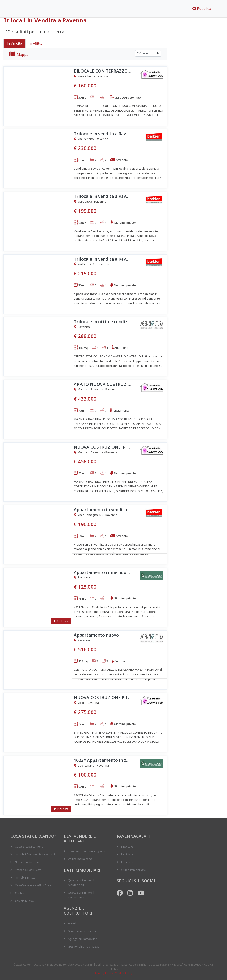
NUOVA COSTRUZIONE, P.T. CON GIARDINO (103, 447)
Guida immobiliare (134, 870)
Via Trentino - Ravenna (91, 139)
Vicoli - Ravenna (86, 703)
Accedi (72, 923)
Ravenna (82, 327)
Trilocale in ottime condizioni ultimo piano (103, 322)
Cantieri (20, 893)
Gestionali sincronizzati (84, 946)
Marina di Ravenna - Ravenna (96, 390)
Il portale (127, 846)
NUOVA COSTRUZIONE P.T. (101, 698)
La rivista (127, 854)
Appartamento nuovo (96, 635)
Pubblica (202, 8)
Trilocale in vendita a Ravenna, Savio (103, 134)
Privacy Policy (104, 973)
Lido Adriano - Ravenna (91, 766)
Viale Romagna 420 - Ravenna (96, 515)
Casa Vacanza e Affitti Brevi (33, 885)
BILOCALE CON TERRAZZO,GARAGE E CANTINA (103, 71)
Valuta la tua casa (80, 859)
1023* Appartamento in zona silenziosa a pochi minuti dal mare (103, 760)
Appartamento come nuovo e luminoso (103, 573)
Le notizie (128, 862)
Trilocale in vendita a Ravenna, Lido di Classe (103, 259)
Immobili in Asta (25, 877)
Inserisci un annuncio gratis (86, 851)
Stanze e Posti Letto (28, 870)
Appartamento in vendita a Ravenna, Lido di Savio (103, 510)
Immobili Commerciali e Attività (35, 854)
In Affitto (36, 43)
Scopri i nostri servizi (82, 931)
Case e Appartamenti (29, 846)
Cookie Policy (124, 973)
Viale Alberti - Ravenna (91, 76)
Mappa (19, 55)
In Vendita (15, 43)
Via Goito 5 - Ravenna (90, 202)
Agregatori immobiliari (83, 939)
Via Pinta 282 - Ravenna (91, 264)
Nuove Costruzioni (27, 862)
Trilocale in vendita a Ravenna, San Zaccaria (103, 196)
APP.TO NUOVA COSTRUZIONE (103, 384)
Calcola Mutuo (24, 901)
